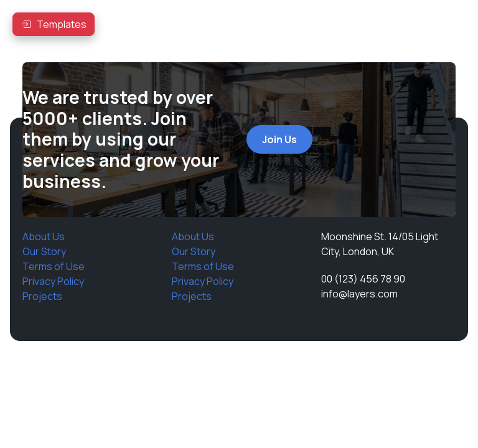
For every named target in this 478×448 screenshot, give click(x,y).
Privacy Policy (53, 281)
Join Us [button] (279, 139)
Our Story (44, 251)
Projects (42, 296)
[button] (54, 24)
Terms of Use (54, 266)
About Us (44, 236)
